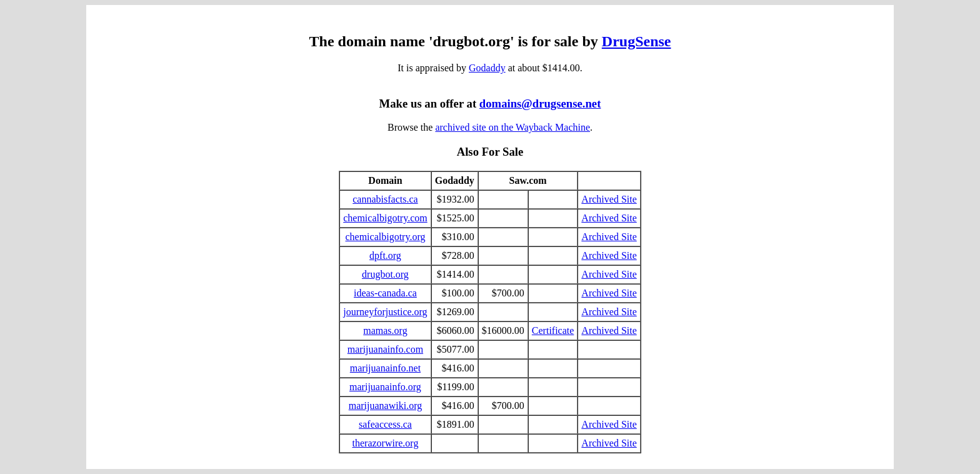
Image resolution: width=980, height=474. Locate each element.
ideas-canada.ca (385, 293)
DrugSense (637, 41)
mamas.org (385, 330)
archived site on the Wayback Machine (512, 127)
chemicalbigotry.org (385, 237)
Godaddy (487, 68)
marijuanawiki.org (385, 406)
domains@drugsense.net (540, 103)
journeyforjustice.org (385, 312)
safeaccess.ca (385, 424)
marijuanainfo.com (385, 349)
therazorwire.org (386, 443)
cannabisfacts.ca (385, 199)
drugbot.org (385, 274)
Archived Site (609, 199)
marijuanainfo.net (385, 368)
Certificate (553, 330)
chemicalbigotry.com (385, 218)
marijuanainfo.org (385, 387)
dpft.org (385, 255)
